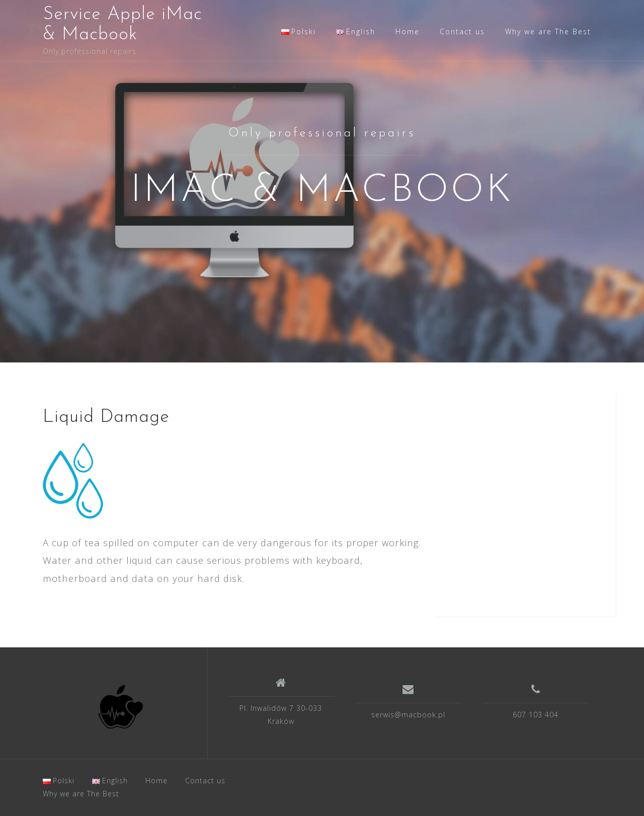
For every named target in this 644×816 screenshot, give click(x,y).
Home (408, 31)
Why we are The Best (548, 31)
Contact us (462, 31)
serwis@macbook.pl (408, 715)
